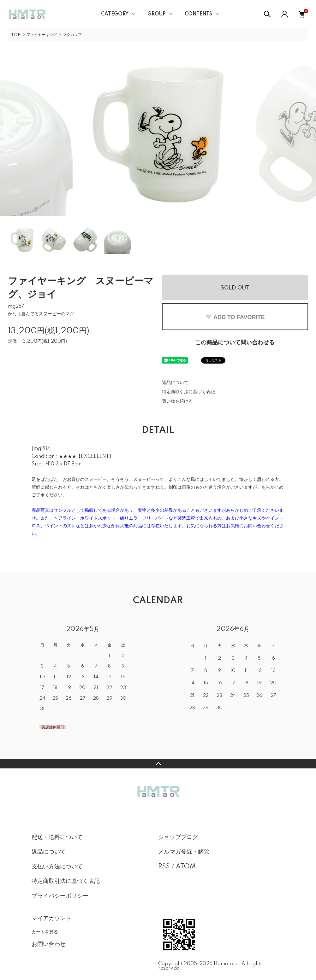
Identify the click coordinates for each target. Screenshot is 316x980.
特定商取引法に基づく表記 (188, 392)
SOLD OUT (235, 288)
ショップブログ (178, 837)
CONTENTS (198, 14)
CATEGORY (115, 14)
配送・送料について (57, 837)
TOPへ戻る (158, 764)
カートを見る (45, 932)
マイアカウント (51, 919)
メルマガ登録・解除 (184, 852)
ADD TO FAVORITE (235, 317)
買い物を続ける (177, 401)
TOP (16, 35)
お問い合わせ (49, 944)
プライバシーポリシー (60, 896)
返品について (175, 383)
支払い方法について (57, 867)
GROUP (157, 14)
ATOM (186, 867)
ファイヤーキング (42, 35)
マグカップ (72, 35)
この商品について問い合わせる (235, 343)
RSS (164, 867)
